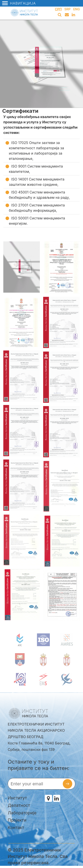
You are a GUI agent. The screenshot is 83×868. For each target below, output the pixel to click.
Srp (68, 9)
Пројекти (17, 820)
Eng (77, 9)
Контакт (16, 828)
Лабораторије (22, 813)
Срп (58, 9)
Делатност (19, 805)
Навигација (19, 3)
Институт (17, 798)
